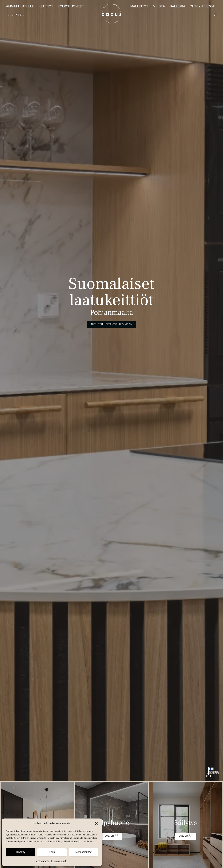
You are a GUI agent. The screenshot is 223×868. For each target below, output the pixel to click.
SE (215, 15)
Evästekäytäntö (42, 861)
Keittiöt (46, 6)
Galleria (177, 6)
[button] (96, 823)
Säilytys (16, 15)
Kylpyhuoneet (71, 6)
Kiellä (52, 852)
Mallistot (139, 6)
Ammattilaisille (20, 6)
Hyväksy (21, 852)
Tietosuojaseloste (59, 861)
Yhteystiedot (202, 6)
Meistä (159, 6)
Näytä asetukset (83, 852)
